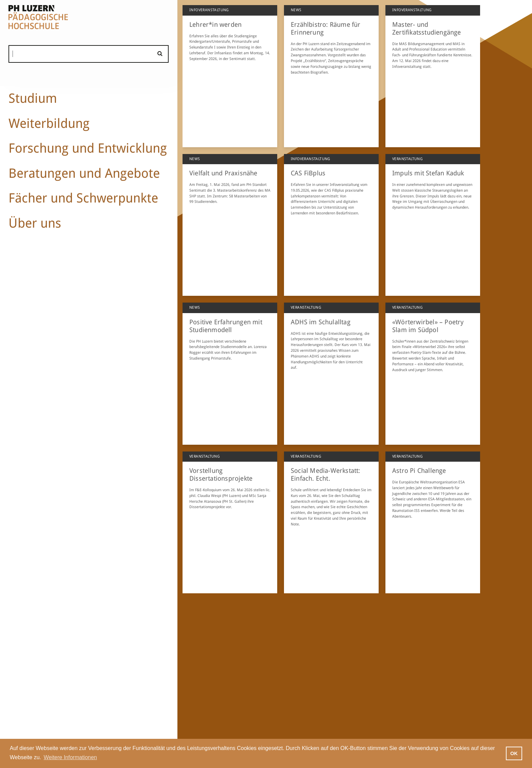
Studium (33, 98)
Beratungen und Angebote (84, 173)
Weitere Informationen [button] (70, 757)
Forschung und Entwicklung (88, 148)
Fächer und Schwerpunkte (83, 198)
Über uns (35, 223)
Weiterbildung (49, 123)
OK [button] (514, 753)
